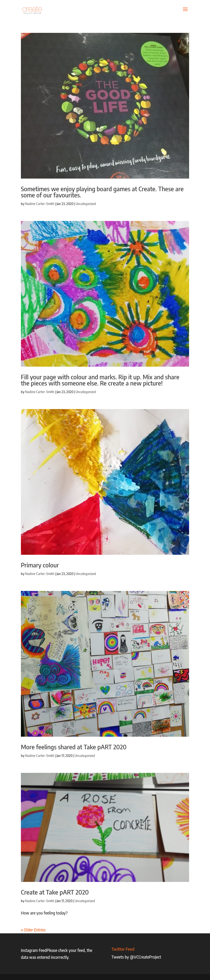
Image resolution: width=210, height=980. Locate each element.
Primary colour (40, 565)
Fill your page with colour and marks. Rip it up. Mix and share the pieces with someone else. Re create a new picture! (100, 380)
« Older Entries (33, 930)
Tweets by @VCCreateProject (136, 957)
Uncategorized (86, 204)
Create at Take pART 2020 (55, 892)
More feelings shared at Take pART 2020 (74, 747)
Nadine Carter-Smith (40, 204)
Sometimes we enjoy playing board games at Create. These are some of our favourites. (102, 192)
